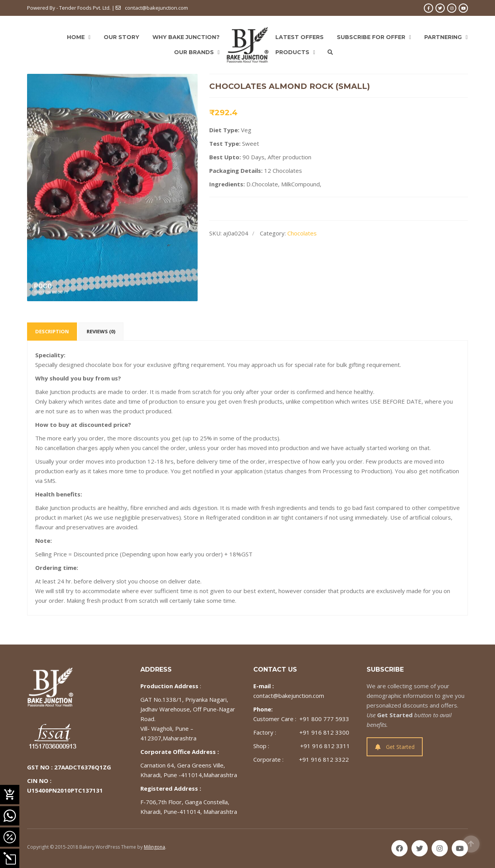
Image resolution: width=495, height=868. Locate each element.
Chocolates (302, 233)
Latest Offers (300, 37)
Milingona (154, 847)
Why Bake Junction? (186, 37)
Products (292, 52)
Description (52, 331)
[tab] (52, 332)
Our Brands (194, 52)
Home (76, 37)
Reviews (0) (101, 331)
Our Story (121, 37)
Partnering (443, 37)
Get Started (395, 747)
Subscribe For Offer (371, 37)
